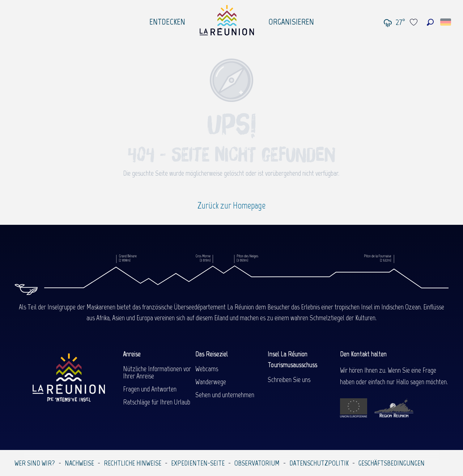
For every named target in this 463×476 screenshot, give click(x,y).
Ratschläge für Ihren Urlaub (157, 402)
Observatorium (257, 463)
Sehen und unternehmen (225, 395)
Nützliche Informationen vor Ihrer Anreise (157, 372)
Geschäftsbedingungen (392, 463)
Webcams (207, 369)
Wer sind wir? (35, 463)
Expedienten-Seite (198, 463)
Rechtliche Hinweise (133, 463)
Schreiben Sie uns (289, 379)
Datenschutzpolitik (319, 463)
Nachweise (79, 463)
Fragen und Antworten (150, 389)
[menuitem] (167, 20)
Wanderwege (211, 382)
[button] (430, 22)
